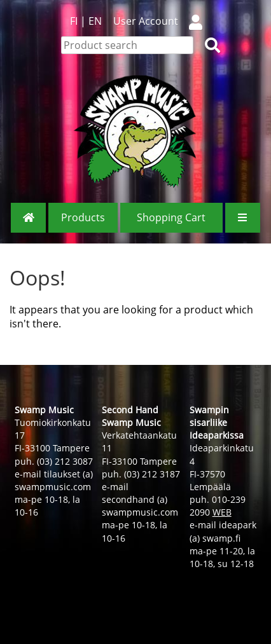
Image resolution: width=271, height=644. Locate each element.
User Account (163, 21)
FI (74, 21)
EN (95, 21)
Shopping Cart (171, 217)
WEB (222, 512)
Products (83, 217)
